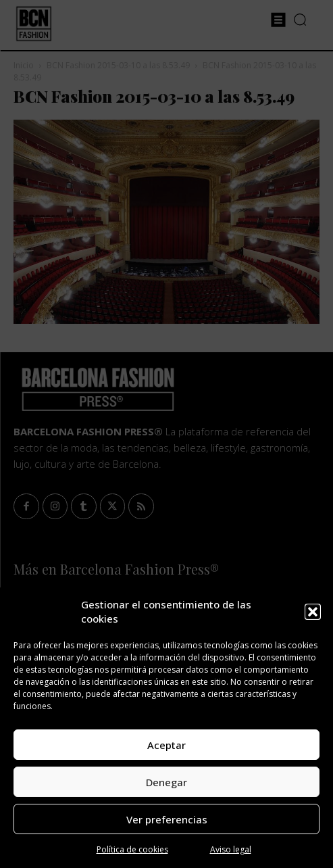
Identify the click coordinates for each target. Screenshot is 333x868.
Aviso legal (231, 849)
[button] (313, 612)
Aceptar (166, 745)
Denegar (166, 782)
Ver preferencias (167, 819)
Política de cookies (132, 849)
